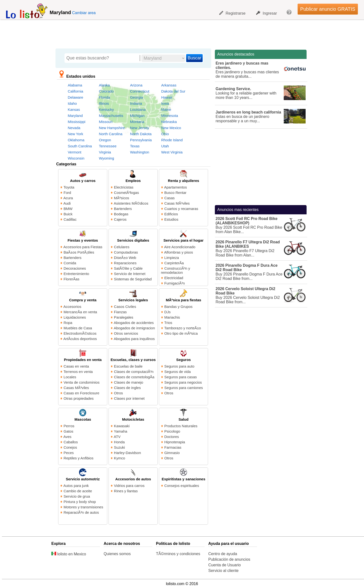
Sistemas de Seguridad (133, 279)
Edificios (171, 214)
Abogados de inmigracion (134, 328)
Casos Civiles (125, 307)
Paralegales (123, 317)
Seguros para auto (179, 366)
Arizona (136, 85)
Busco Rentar (175, 193)
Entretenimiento (76, 274)
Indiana (136, 103)
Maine (166, 109)
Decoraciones (75, 268)
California (75, 91)
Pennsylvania (141, 140)
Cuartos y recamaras (181, 209)
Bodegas (121, 214)
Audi (67, 203)
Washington (140, 152)
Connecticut (140, 91)
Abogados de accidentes (134, 323)
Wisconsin (76, 158)
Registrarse (232, 13)
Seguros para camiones (183, 388)
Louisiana (138, 109)
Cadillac (70, 219)
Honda (119, 442)
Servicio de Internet (130, 274)
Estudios (171, 219)
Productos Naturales (181, 426)
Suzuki (119, 447)
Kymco (119, 458)
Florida (104, 97)
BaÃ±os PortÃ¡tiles (79, 252)
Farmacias (173, 447)
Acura (68, 198)
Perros (69, 426)
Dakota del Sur (173, 91)
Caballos (71, 442)
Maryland (75, 116)
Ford (67, 193)
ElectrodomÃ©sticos (80, 333)
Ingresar (267, 13)
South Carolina (80, 146)
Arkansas (169, 85)
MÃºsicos (121, 198)
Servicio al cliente (223, 571)
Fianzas (120, 312)
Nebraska (169, 122)
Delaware (75, 97)
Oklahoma (76, 140)
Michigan (137, 116)
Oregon (105, 140)
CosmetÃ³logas (126, 193)
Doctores (172, 437)
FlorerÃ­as (71, 279)
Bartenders (123, 209)
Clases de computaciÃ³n (134, 372)
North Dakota (141, 134)
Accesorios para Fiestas (83, 247)
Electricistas (124, 187)
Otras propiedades (78, 398)
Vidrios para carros (129, 486)
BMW (68, 209)
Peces (69, 453)
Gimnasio (172, 453)
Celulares (122, 247)
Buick (68, 214)
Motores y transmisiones (83, 507)
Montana (137, 122)
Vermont (74, 152)
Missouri (106, 122)
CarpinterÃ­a (174, 263)
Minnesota (169, 116)
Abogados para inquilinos (134, 339)
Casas (169, 198)
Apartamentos (176, 187)
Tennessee (108, 146)
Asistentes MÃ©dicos (131, 203)
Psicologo (172, 431)
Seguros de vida (177, 372)
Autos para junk (76, 486)
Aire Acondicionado (180, 247)
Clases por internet (129, 398)
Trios (168, 323)
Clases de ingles (127, 388)
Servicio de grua (77, 496)
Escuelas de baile (128, 366)
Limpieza (172, 258)
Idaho (72, 103)
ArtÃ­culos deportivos (80, 339)
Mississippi (77, 122)
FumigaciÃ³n (174, 283)
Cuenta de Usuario (224, 565)
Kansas (74, 109)
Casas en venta (76, 366)
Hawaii (167, 97)
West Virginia (172, 152)
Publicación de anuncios (229, 559)
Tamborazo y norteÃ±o (183, 328)
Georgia (136, 97)
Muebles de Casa (78, 328)
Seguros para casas (180, 377)
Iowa (165, 103)
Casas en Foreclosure (81, 393)
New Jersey (139, 128)
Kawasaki (122, 426)
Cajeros (120, 219)
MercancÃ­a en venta (80, 312)
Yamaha (121, 431)
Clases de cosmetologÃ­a (134, 377)
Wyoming (106, 158)
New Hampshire (112, 128)
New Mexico (171, 128)
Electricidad (174, 278)
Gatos (68, 431)
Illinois (104, 103)
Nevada (74, 128)
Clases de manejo (128, 382)
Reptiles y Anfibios (78, 458)
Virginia (105, 152)
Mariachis (172, 317)
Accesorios (72, 307)
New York (75, 134)
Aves (68, 437)
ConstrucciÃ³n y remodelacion (175, 270)
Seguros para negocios (183, 382)
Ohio (165, 134)
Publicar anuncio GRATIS (328, 9)
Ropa (68, 323)
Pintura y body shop (80, 502)
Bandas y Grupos (178, 307)
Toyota (69, 187)
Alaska (104, 85)
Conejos (70, 447)
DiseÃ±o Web (125, 258)
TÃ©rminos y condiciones (178, 554)
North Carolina (111, 134)
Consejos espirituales (182, 486)
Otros (118, 393)
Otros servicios (126, 333)
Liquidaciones (75, 317)
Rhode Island (172, 140)
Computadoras (126, 252)
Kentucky (106, 109)
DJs (167, 312)
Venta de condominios (82, 382)
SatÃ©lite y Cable (128, 268)
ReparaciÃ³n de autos (81, 512)
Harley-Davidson (127, 453)
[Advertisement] (179, 33)
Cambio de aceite (78, 491)
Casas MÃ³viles (177, 203)
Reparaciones (125, 263)
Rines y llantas (126, 491)
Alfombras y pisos (179, 252)
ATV (117, 437)
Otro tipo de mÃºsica (181, 333)
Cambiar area (84, 13)
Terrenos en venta (78, 372)
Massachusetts (111, 116)
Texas (135, 146)
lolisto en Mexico (69, 554)
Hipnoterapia (175, 442)
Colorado (106, 91)
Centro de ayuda (223, 554)
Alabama (75, 85)
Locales (70, 377)
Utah (165, 146)
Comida (70, 263)
